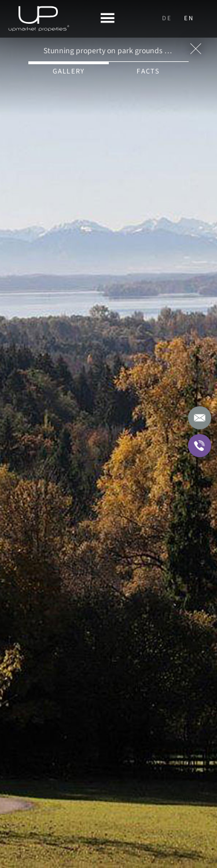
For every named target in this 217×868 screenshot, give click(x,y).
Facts (148, 71)
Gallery (69, 71)
